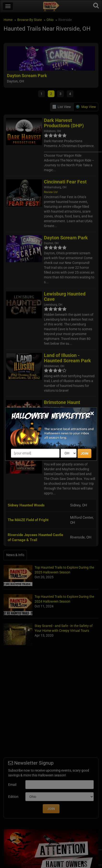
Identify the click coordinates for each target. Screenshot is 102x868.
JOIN (84, 453)
